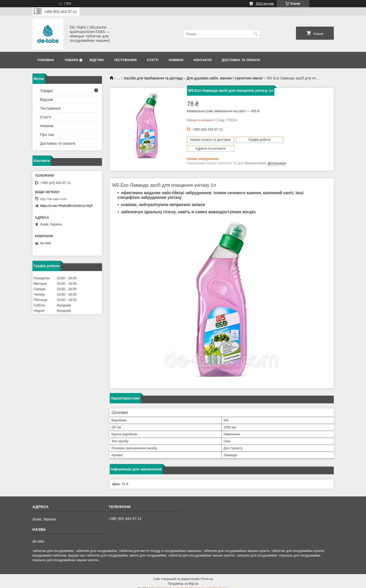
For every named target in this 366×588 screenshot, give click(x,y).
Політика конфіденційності (209, 583)
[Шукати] (256, 34)
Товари (71, 60)
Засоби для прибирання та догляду (153, 78)
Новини (176, 60)
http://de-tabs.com (54, 199)
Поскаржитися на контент (169, 583)
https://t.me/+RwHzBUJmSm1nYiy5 (66, 206)
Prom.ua (207, 574)
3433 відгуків (265, 4)
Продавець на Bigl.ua (183, 578)
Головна (46, 60)
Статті (152, 60)
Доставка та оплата (241, 60)
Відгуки (96, 60)
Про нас (47, 134)
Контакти (203, 60)
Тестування (125, 60)
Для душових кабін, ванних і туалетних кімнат (225, 78)
